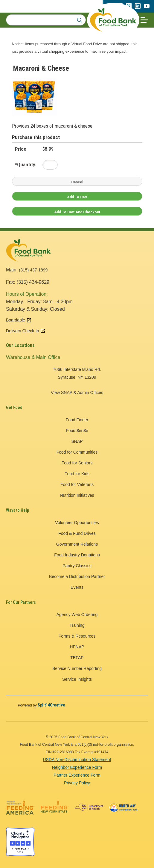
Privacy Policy (77, 783)
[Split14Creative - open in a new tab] (51, 705)
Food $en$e (77, 431)
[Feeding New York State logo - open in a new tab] (55, 807)
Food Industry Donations (77, 555)
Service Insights (77, 679)
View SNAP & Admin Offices (77, 393)
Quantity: (26, 164)
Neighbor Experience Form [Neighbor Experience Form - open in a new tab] (77, 767)
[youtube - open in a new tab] (147, 7)
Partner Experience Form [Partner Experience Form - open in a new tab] (77, 775)
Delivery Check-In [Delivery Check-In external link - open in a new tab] (26, 331)
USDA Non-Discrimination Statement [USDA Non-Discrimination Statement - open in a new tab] (77, 760)
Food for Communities (77, 452)
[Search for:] (46, 20)
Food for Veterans (77, 484)
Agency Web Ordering (77, 615)
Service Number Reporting (77, 668)
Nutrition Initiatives (77, 495)
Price (21, 149)
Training (77, 625)
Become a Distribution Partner (77, 576)
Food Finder (77, 420)
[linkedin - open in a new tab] (138, 7)
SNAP (77, 441)
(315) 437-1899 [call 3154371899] (33, 270)
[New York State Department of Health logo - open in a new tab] (89, 807)
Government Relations (77, 544)
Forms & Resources (77, 636)
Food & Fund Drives (77, 533)
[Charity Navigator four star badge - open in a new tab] (20, 842)
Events (77, 587)
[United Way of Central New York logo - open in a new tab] (123, 807)
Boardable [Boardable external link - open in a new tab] (19, 320)
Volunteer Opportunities (77, 523)
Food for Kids (77, 474)
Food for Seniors (77, 463)
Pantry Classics (77, 566)
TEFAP (77, 658)
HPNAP (77, 647)
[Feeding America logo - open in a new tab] (20, 807)
